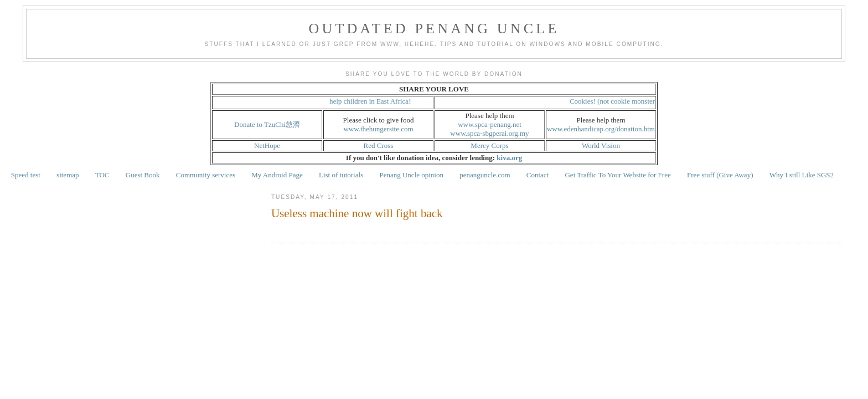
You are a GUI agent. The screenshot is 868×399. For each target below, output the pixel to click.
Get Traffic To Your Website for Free (618, 175)
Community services (206, 175)
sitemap (68, 175)
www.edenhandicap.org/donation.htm (601, 129)
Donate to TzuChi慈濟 (267, 124)
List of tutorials (341, 175)
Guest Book (143, 175)
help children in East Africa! (373, 101)
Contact (538, 175)
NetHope (267, 145)
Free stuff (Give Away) (720, 175)
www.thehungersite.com (378, 129)
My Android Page (277, 175)
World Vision (601, 145)
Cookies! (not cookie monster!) (618, 101)
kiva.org (509, 158)
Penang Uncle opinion (411, 175)
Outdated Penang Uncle (434, 29)
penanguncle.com (485, 175)
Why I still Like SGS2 (802, 175)
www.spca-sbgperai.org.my (489, 133)
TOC (102, 175)
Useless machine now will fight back (357, 213)
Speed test (26, 175)
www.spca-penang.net (490, 124)
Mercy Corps (489, 145)
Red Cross (379, 145)
